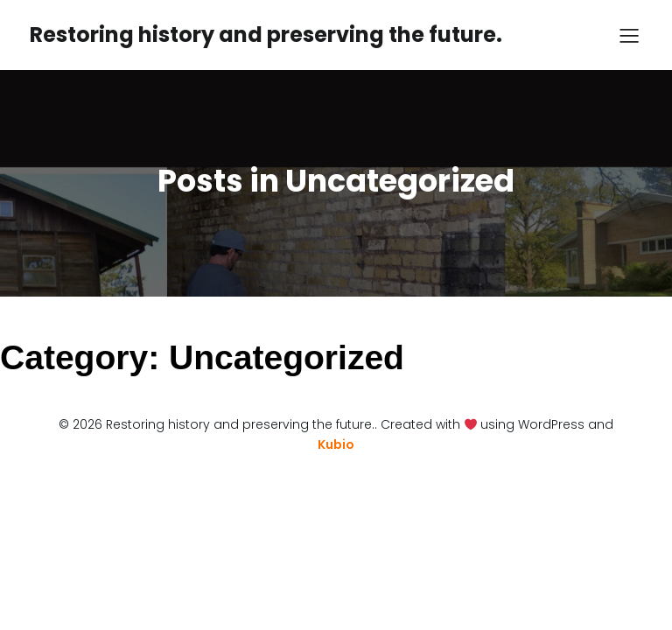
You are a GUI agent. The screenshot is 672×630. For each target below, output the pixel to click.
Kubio (336, 444)
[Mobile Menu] (629, 35)
